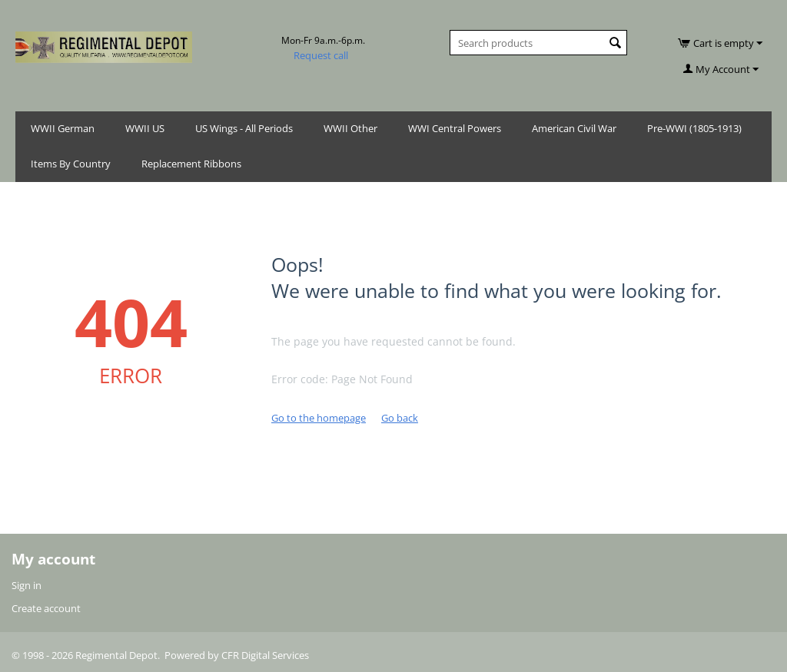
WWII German (63, 128)
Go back (400, 418)
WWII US (145, 128)
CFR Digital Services (265, 655)
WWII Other (350, 128)
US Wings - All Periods (244, 128)
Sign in (27, 585)
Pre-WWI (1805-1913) (694, 128)
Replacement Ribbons (191, 164)
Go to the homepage (319, 418)
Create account (46, 608)
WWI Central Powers (455, 128)
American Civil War (574, 128)
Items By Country (71, 164)
